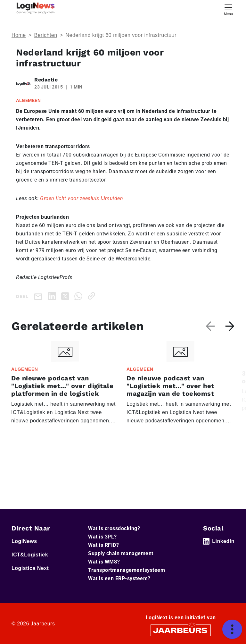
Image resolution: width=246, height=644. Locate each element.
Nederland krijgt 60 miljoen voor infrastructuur (121, 35)
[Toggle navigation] (228, 9)
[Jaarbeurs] (181, 630)
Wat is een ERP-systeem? (119, 578)
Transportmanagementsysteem (127, 570)
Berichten (46, 35)
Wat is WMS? (104, 562)
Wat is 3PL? (102, 537)
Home (19, 35)
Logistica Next (30, 568)
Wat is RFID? (103, 545)
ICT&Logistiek (30, 555)
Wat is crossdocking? (114, 528)
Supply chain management (121, 553)
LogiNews (24, 541)
